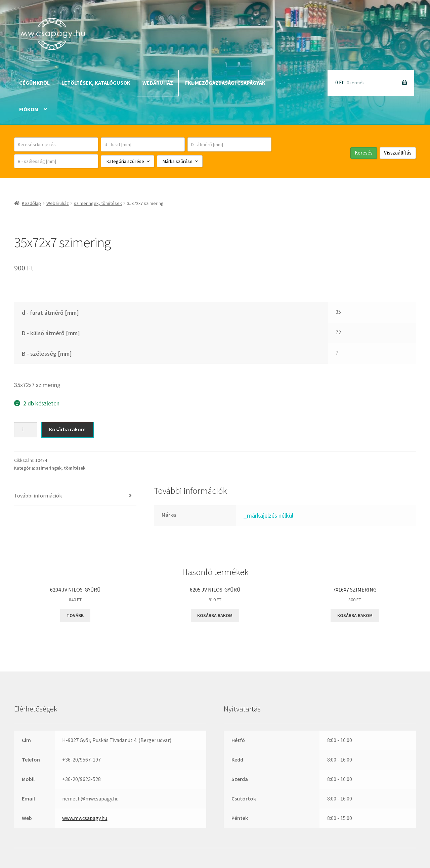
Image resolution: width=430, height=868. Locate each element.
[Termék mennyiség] (26, 430)
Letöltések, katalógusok (96, 83)
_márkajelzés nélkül (268, 515)
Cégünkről (34, 83)
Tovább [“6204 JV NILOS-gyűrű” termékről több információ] (75, 615)
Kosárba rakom (67, 429)
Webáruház (158, 83)
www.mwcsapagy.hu (85, 818)
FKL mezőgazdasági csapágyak (225, 83)
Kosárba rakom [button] (215, 615)
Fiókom (29, 109)
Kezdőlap (31, 203)
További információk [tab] (38, 495)
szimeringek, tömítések (98, 203)
